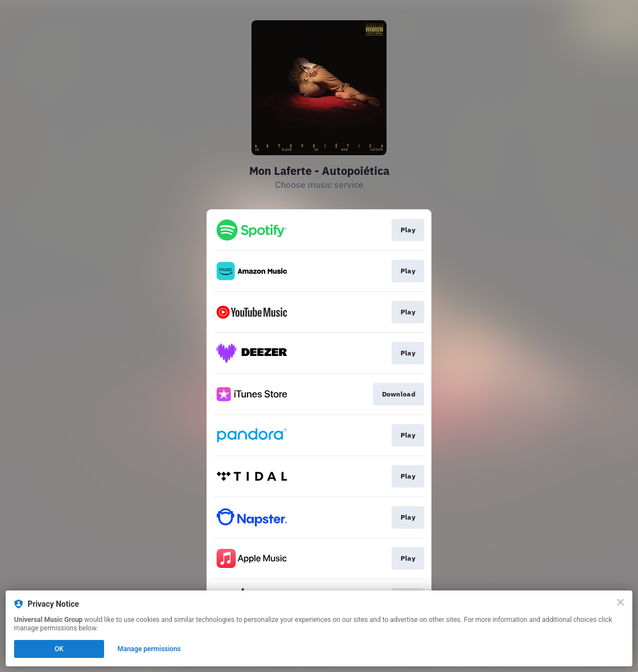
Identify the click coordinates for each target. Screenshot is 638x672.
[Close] (621, 602)
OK (59, 649)
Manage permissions (149, 649)
